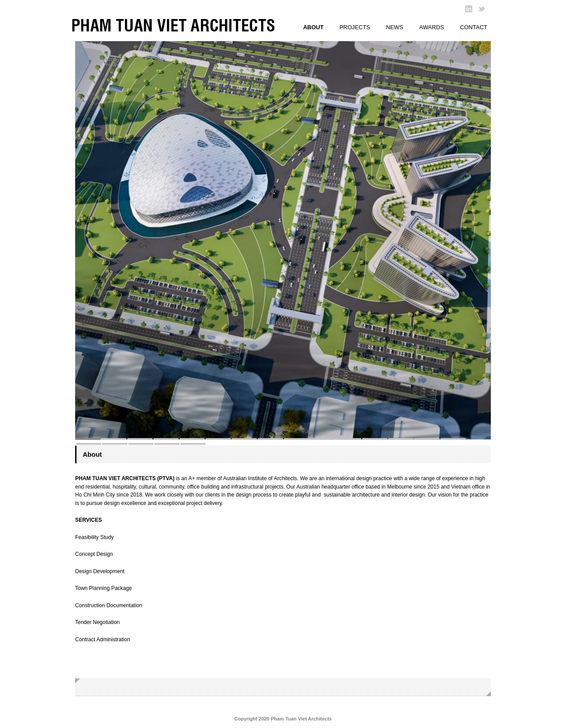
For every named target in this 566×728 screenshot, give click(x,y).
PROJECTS (355, 27)
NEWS (395, 27)
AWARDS (432, 27)
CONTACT (474, 27)
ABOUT (313, 27)
